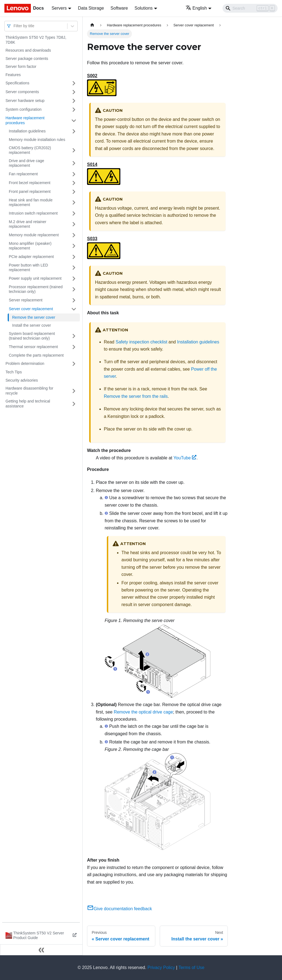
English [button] (196, 8)
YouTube (185, 458)
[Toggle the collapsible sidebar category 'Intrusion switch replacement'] (74, 213)
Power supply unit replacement (35, 278)
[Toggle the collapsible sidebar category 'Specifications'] (74, 83)
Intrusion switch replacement (33, 213)
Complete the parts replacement (36, 355)
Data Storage (91, 8)
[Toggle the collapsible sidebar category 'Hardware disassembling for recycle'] (74, 391)
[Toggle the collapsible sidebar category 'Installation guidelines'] (74, 131)
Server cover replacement (31, 309)
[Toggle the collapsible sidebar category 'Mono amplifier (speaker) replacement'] (74, 246)
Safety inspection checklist (142, 342)
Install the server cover (32, 325)
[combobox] (14, 26)
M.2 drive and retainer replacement (28, 224)
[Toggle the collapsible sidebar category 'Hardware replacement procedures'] (74, 120)
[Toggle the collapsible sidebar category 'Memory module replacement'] (74, 235)
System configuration (24, 109)
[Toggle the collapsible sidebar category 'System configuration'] (74, 110)
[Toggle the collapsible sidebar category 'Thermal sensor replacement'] (74, 347)
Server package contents (27, 59)
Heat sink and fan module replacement (31, 202)
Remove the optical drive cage (143, 712)
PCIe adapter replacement (31, 257)
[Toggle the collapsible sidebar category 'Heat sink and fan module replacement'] (74, 203)
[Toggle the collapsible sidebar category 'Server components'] (74, 92)
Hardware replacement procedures (25, 120)
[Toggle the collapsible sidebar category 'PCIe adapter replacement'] (74, 257)
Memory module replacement (34, 235)
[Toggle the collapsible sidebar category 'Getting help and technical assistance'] (74, 404)
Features (13, 75)
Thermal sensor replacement (33, 347)
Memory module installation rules (37, 140)
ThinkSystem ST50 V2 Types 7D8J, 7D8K (36, 40)
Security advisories (22, 380)
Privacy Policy (161, 967)
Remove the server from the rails (136, 396)
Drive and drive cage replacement (26, 163)
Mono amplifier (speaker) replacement (30, 246)
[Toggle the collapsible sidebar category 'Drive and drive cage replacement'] (74, 163)
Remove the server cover (34, 317)
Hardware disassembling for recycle (29, 391)
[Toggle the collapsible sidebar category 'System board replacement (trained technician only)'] (74, 336)
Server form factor (21, 66)
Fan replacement (23, 174)
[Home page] (92, 25)
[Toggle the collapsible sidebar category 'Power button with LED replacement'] (74, 268)
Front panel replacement (30, 191)
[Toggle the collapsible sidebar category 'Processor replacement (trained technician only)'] (74, 289)
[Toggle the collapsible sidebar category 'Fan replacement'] (74, 174)
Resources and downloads (28, 50)
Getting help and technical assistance (28, 404)
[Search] (250, 8)
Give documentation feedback (120, 909)
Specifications (17, 83)
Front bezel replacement (30, 183)
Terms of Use (191, 967)
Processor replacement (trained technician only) (36, 289)
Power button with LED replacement (28, 268)
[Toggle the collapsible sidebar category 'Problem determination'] (74, 364)
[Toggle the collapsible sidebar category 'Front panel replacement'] (74, 192)
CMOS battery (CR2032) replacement (30, 150)
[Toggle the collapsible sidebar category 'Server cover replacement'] (74, 309)
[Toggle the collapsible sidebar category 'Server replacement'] (74, 300)
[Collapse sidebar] (41, 950)
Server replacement (26, 300)
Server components (22, 92)
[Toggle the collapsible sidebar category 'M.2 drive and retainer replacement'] (74, 224)
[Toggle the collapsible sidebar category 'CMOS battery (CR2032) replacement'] (74, 150)
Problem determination (25, 363)
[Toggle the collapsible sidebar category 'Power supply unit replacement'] (74, 279)
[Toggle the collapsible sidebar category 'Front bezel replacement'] (74, 183)
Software (119, 8)
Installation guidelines (27, 131)
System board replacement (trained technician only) (32, 336)
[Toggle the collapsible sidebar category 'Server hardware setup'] (74, 101)
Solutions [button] (143, 8)
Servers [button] (59, 8)
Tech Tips (14, 372)
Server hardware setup (25, 101)
